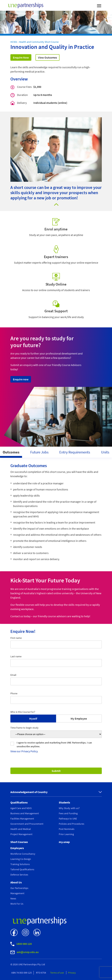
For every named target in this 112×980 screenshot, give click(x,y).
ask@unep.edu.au (25, 952)
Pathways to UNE (68, 819)
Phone (14, 693)
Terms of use (57, 973)
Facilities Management (22, 819)
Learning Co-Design (21, 859)
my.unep (64, 842)
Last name (16, 656)
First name (16, 638)
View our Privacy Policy (24, 751)
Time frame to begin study (24, 728)
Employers (17, 848)
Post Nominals (67, 829)
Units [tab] (105, 452)
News (13, 898)
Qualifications (19, 802)
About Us (16, 882)
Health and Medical (21, 829)
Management (17, 893)
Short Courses (19, 842)
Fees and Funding (68, 813)
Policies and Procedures (72, 824)
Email (13, 675)
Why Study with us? (69, 808)
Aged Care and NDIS (21, 808)
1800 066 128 (21, 944)
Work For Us (17, 904)
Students (64, 802)
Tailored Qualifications (22, 869)
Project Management (21, 834)
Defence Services (19, 875)
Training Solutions (20, 864)
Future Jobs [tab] (39, 452)
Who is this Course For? (23, 712)
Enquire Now (21, 57)
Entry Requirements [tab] (75, 452)
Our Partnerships (19, 888)
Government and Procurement (27, 824)
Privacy (72, 973)
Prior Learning (66, 834)
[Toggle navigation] (99, 5)
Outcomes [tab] (11, 452)
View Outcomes (47, 57)
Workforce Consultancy (23, 854)
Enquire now (21, 379)
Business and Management (25, 813)
